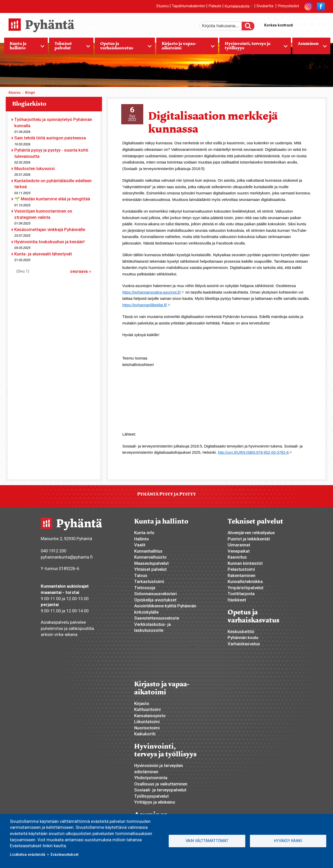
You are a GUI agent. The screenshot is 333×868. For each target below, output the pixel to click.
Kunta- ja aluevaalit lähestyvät (43, 254)
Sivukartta (265, 6)
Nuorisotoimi (147, 728)
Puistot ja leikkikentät (249, 539)
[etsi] (224, 26)
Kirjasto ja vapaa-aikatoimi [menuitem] (185, 48)
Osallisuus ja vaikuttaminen (161, 784)
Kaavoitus (237, 557)
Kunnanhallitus (148, 551)
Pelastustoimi (241, 569)
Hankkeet (237, 600)
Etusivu (162, 6)
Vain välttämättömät (207, 841)
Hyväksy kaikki (288, 841)
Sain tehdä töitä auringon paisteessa (50, 138)
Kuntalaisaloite (239, 6)
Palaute (215, 6)
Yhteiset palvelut (150, 569)
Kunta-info (144, 533)
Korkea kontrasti (279, 25)
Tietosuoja (145, 588)
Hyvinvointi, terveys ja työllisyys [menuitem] (254, 48)
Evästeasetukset (64, 855)
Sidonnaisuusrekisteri (155, 594)
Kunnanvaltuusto (150, 557)
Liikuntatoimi (147, 722)
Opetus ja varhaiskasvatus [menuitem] (123, 48)
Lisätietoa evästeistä (28, 855)
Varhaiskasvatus (244, 644)
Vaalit (140, 545)
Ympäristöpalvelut (246, 588)
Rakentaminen (242, 575)
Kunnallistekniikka (245, 581)
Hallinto (142, 539)
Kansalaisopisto (150, 716)
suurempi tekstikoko (302, 24)
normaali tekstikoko (311, 24)
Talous (141, 575)
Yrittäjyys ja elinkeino (155, 802)
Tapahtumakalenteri (189, 6)
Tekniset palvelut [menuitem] (70, 48)
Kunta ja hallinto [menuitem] (24, 48)
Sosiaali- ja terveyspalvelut (160, 790)
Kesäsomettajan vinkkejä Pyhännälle (50, 229)
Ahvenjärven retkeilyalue (251, 533)
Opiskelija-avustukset (155, 600)
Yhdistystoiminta (151, 778)
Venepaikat (239, 551)
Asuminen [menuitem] (310, 48)
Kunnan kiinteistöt (245, 563)
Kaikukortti (145, 734)
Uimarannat (239, 545)
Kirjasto (142, 703)
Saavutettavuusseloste (157, 618)
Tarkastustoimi (149, 581)
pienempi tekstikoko (320, 24)
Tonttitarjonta (241, 594)
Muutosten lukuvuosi (35, 168)
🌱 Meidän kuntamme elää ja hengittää (52, 199)
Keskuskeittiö (241, 632)
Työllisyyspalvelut (151, 796)
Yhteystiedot (288, 6)
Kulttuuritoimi (147, 709)
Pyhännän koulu (243, 638)
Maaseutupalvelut (151, 563)
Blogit (30, 93)
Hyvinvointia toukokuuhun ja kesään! (49, 242)
